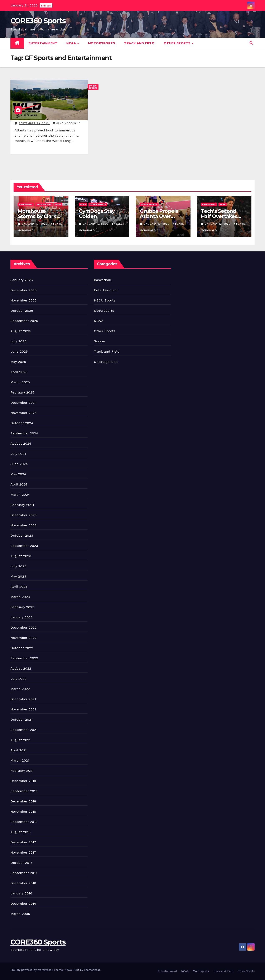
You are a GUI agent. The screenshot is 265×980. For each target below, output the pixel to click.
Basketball (26, 204)
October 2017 (21, 863)
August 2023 (21, 556)
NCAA (72, 43)
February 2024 (22, 505)
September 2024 (24, 433)
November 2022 (23, 638)
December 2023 (24, 515)
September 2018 (24, 822)
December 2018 (23, 801)
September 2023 (24, 546)
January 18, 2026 (35, 224)
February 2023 (22, 607)
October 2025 (22, 311)
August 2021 (20, 740)
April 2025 (19, 372)
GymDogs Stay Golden (97, 214)
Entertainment (43, 43)
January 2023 (22, 617)
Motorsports (102, 43)
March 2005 (20, 914)
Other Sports (178, 43)
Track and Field (139, 43)
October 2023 (22, 535)
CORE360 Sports (38, 21)
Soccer (100, 341)
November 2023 (23, 525)
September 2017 (24, 873)
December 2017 (23, 842)
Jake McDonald (67, 123)
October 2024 (22, 423)
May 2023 (18, 576)
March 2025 (20, 382)
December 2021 (23, 699)
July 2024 (18, 454)
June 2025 (19, 351)
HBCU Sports (44, 204)
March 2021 (20, 760)
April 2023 (19, 587)
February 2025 (22, 392)
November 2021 (23, 709)
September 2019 (24, 791)
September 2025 (24, 321)
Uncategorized (106, 362)
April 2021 (19, 750)
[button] (251, 43)
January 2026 (22, 280)
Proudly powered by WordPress (31, 970)
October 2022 (22, 648)
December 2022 (24, 627)
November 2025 (23, 300)
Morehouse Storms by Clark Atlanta (37, 216)
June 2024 (19, 464)
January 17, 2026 (96, 224)
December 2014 (23, 904)
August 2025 (21, 331)
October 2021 (21, 720)
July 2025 (18, 341)
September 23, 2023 (34, 123)
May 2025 (18, 362)
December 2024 (24, 403)
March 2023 (20, 597)
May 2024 (18, 474)
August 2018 (21, 832)
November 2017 (23, 852)
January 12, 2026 (218, 224)
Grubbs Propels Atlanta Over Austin (159, 216)
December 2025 (24, 290)
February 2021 (22, 771)
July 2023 (18, 566)
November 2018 (23, 812)
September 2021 (24, 730)
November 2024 (23, 413)
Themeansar (92, 970)
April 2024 (19, 484)
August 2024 (21, 443)
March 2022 (20, 689)
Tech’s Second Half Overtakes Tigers (219, 216)
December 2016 (23, 883)
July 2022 (18, 679)
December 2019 (23, 781)
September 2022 (24, 658)
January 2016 (21, 893)
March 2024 (20, 495)
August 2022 (21, 668)
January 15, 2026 (157, 224)
